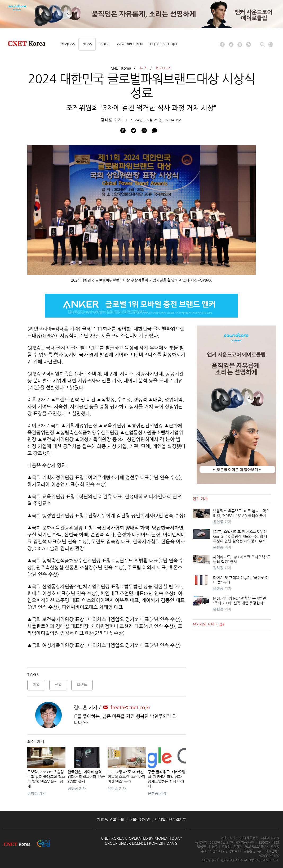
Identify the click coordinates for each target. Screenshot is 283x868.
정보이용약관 (140, 820)
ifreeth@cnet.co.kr (127, 708)
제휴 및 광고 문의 (111, 820)
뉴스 (144, 68)
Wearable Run (130, 44)
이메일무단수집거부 (171, 820)
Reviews (68, 44)
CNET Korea (121, 68)
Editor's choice (164, 44)
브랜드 (82, 685)
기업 (36, 685)
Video (104, 44)
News (87, 44)
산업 (58, 685)
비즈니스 (164, 68)
